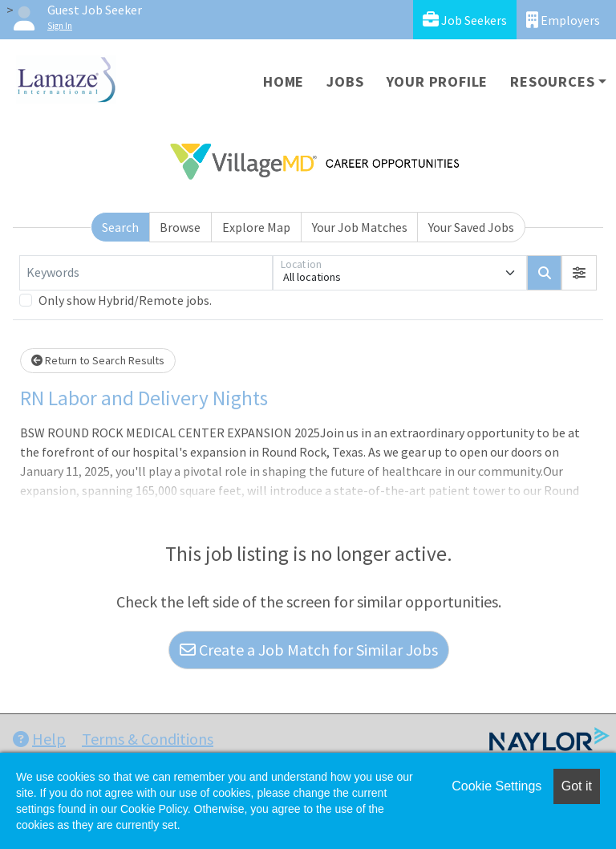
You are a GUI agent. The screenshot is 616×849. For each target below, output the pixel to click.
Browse (180, 227)
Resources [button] (552, 81)
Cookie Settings (496, 786)
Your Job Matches (360, 227)
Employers (563, 20)
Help (39, 739)
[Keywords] (146, 273)
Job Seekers (465, 20)
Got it (577, 786)
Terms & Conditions (148, 739)
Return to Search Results (98, 360)
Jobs (345, 81)
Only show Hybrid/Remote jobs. (125, 300)
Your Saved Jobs (471, 227)
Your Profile (438, 81)
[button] (579, 273)
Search (120, 227)
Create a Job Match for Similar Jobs (309, 650)
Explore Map (256, 227)
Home (284, 81)
